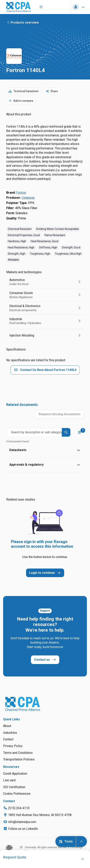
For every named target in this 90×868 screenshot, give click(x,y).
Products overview (22, 22)
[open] (83, 859)
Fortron (21, 193)
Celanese (28, 198)
